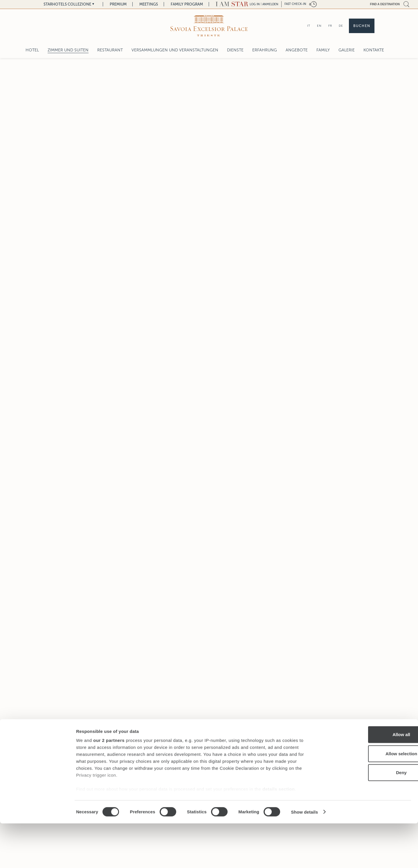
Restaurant (110, 50)
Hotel (32, 50)
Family (323, 50)
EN (319, 26)
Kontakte (374, 50)
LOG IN (255, 4)
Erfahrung (265, 50)
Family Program (187, 4)
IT (309, 26)
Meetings (149, 4)
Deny (370, 817)
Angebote (297, 50)
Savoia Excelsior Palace (183, 751)
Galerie (347, 50)
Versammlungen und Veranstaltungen (175, 50)
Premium (118, 4)
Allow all (370, 779)
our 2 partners (109, 785)
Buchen (362, 26)
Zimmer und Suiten (68, 50)
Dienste (235, 50)
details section (279, 834)
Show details (305, 857)
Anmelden (270, 4)
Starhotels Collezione (67, 4)
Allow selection (369, 798)
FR (330, 26)
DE (341, 26)
